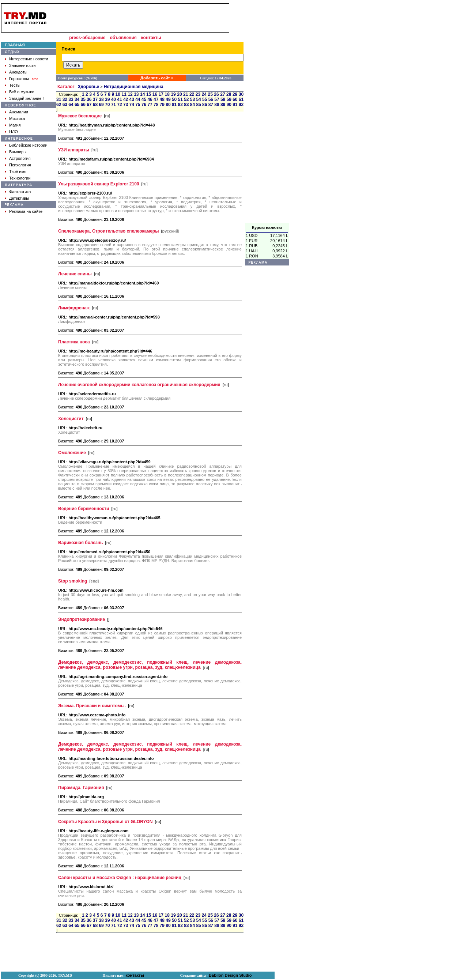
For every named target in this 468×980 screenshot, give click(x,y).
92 (241, 105)
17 (161, 94)
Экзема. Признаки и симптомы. (92, 706)
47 (156, 99)
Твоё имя (18, 171)
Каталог (66, 87)
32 (65, 99)
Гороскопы (19, 79)
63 (65, 105)
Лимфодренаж (74, 308)
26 (216, 94)
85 (198, 105)
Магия (15, 125)
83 (186, 105)
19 (173, 94)
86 (205, 105)
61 (241, 99)
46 (150, 99)
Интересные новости (29, 59)
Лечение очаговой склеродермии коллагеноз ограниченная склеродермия (139, 385)
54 (198, 99)
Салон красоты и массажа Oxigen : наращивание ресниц (120, 878)
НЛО (14, 132)
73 (126, 105)
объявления (123, 38)
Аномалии (19, 112)
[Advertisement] (267, 113)
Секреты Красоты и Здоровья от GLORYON (105, 822)
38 (101, 99)
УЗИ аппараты (74, 150)
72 (119, 105)
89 (223, 105)
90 (229, 105)
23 (198, 94)
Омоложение (72, 453)
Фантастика (20, 192)
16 (155, 94)
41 (119, 99)
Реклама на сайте (26, 211)
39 (107, 99)
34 (77, 99)
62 (59, 105)
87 (211, 105)
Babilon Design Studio (230, 975)
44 (138, 99)
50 (174, 99)
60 (235, 99)
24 (204, 94)
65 (77, 105)
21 (186, 94)
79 (162, 105)
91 (235, 105)
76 (144, 105)
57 (217, 99)
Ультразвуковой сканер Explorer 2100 (99, 184)
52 (186, 99)
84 (193, 105)
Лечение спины (75, 274)
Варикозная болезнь (80, 543)
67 (89, 105)
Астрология (20, 158)
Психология (20, 165)
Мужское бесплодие (80, 116)
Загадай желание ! (26, 98)
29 (235, 94)
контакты (151, 38)
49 (168, 99)
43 (132, 99)
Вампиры (18, 152)
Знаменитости (22, 65)
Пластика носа (74, 342)
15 (149, 94)
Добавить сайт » (157, 78)
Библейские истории (28, 145)
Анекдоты (18, 72)
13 (136, 94)
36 (89, 99)
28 (229, 94)
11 (124, 94)
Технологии (20, 178)
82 (180, 105)
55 (205, 99)
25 (210, 94)
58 (223, 99)
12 (130, 94)
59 (229, 99)
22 (192, 94)
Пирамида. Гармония (81, 788)
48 (162, 99)
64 (71, 105)
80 (168, 105)
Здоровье (89, 87)
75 (138, 105)
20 (179, 94)
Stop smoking (73, 581)
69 (101, 105)
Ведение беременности (84, 509)
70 (107, 105)
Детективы (19, 198)
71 (114, 105)
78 (156, 105)
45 (144, 99)
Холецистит (71, 419)
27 (222, 94)
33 (71, 99)
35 (83, 99)
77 (150, 105)
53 (193, 99)
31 (59, 99)
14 (142, 94)
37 (95, 99)
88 (217, 105)
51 (180, 99)
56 (211, 99)
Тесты (15, 85)
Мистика (17, 118)
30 (241, 94)
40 (114, 99)
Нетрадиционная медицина (134, 87)
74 (132, 105)
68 (95, 105)
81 (174, 105)
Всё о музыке (22, 92)
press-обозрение (87, 38)
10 (118, 94)
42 (126, 99)
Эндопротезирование (82, 619)
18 (167, 94)
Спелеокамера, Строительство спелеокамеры (108, 231)
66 (83, 105)
